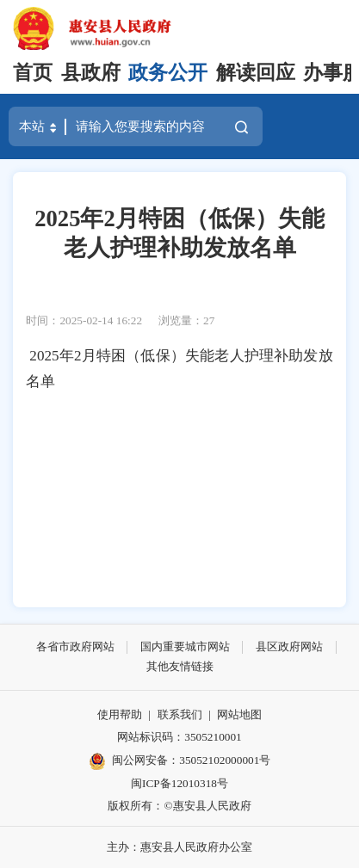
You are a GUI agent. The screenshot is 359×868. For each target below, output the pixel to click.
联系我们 (180, 714)
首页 (33, 73)
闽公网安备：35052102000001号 (180, 761)
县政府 (91, 73)
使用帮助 (120, 714)
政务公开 (168, 73)
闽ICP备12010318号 (179, 783)
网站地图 (239, 714)
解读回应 (256, 73)
